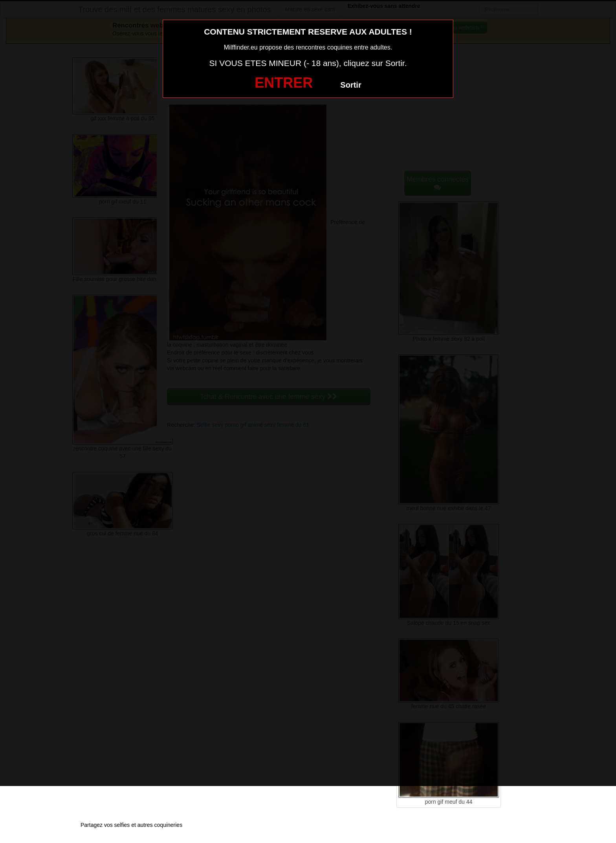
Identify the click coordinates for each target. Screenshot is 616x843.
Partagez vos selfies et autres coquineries (131, 825)
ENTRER (284, 83)
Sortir (351, 85)
